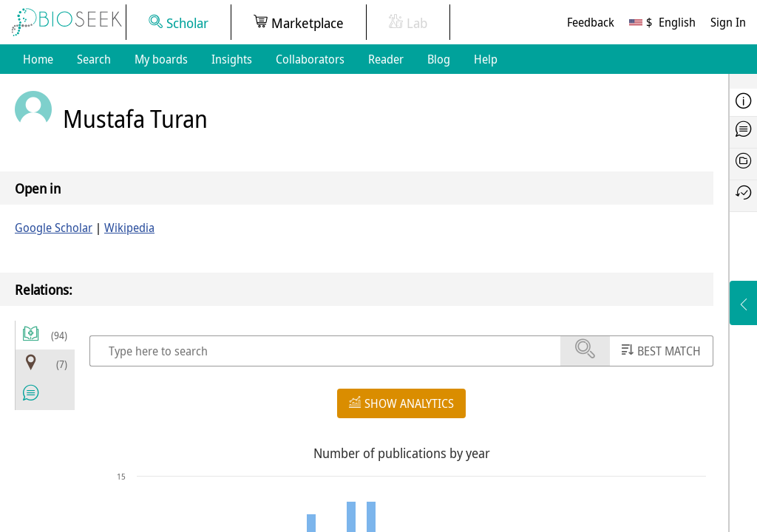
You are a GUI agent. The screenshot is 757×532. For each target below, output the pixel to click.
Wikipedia (129, 228)
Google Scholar (54, 228)
